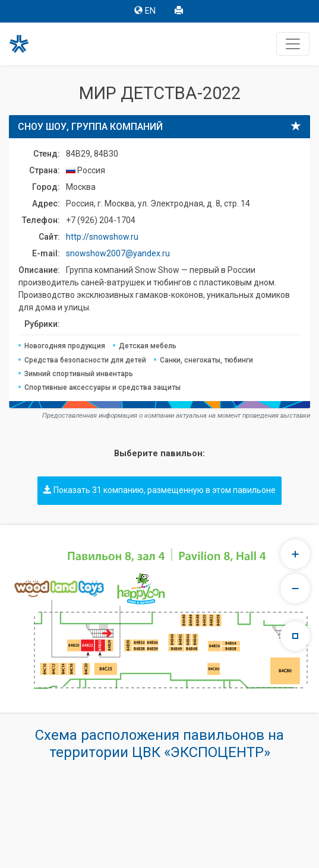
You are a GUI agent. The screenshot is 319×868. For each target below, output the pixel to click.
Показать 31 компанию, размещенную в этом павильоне (159, 490)
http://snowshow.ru (102, 237)
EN (145, 11)
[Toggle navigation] (293, 44)
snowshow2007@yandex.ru (118, 253)
